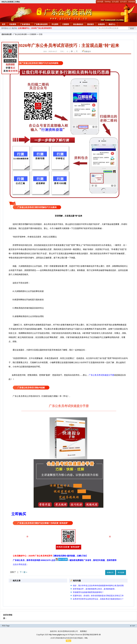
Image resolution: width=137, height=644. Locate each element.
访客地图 (100, 2)
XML (86, 638)
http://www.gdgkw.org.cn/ (58, 635)
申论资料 (55, 24)
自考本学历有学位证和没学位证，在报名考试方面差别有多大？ (98, 599)
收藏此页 (110, 572)
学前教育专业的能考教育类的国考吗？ (88, 592)
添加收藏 (132, 2)
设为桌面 (115, 2)
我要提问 (87, 52)
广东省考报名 (25, 24)
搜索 (132, 28)
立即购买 (19, 514)
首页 (4, 24)
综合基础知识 (78, 24)
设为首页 (123, 2)
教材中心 (112, 24)
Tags (8, 626)
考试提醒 (121, 572)
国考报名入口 (6, 28)
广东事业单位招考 (41, 24)
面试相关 (91, 24)
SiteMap (108, 2)
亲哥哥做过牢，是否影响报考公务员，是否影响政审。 (95, 589)
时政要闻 (13, 24)
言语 (41, 34)
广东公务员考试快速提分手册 (101, 375)
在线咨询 (101, 24)
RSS (4, 626)
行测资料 (66, 24)
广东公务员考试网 (20, 34)
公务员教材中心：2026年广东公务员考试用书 (35, 28)
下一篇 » (23, 572)
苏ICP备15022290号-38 (92, 635)
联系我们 (84, 631)
